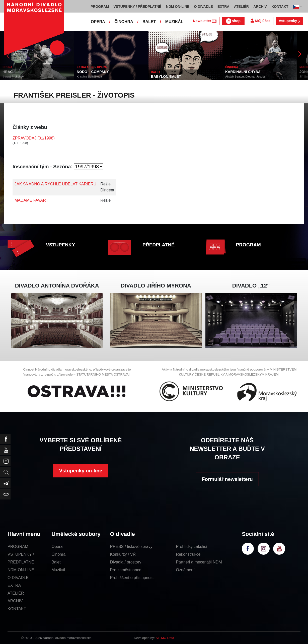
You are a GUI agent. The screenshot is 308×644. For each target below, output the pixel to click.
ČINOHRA (124, 22)
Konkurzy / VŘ (123, 554)
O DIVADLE (18, 578)
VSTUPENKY (60, 245)
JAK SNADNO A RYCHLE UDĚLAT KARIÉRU (55, 184)
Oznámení (185, 570)
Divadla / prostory (126, 562)
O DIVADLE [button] (204, 7)
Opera (57, 547)
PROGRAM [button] (100, 7)
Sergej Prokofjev (13, 77)
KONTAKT (17, 609)
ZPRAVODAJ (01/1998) (34, 138)
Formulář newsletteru (227, 479)
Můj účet (260, 21)
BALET (149, 22)
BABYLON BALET (166, 77)
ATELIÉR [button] (241, 7)
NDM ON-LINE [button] (178, 7)
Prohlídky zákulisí (192, 547)
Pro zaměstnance (126, 570)
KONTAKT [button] (280, 7)
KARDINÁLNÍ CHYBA (243, 72)
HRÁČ (8, 72)
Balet (56, 562)
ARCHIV (15, 601)
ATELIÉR (16, 593)
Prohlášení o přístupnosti (132, 578)
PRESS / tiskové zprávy (131, 547)
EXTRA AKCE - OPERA (92, 67)
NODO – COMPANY (93, 72)
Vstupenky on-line (81, 471)
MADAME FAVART (31, 200)
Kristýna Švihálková (89, 77)
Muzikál (58, 570)
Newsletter (205, 21)
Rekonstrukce (188, 554)
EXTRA (14, 585)
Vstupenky (289, 21)
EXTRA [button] (223, 7)
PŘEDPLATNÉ (158, 245)
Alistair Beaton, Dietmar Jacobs (245, 77)
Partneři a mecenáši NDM (199, 562)
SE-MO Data (165, 638)
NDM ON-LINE (21, 570)
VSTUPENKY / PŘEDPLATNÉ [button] (138, 7)
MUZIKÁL (174, 22)
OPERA (98, 22)
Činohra (58, 554)
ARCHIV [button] (260, 7)
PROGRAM (248, 245)
